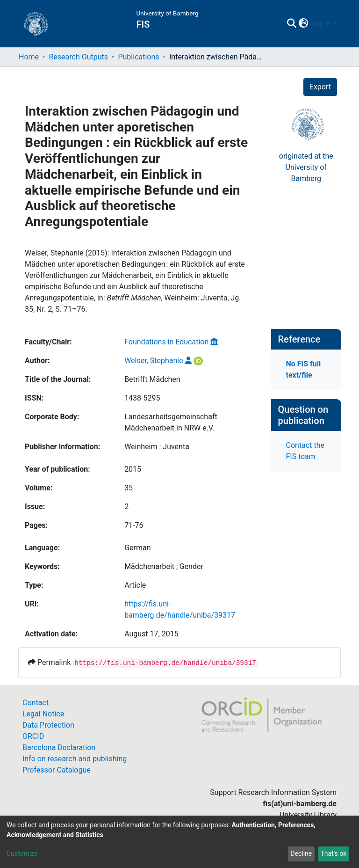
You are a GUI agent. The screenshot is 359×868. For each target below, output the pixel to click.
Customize (22, 853)
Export (320, 87)
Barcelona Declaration (59, 748)
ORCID (33, 736)
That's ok (333, 853)
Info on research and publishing (75, 759)
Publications (138, 57)
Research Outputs (78, 57)
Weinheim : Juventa (157, 447)
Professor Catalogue (57, 770)
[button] (303, 24)
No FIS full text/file (304, 369)
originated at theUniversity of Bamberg (306, 167)
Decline (301, 853)
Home (29, 57)
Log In (320, 24)
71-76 (134, 525)
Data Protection (48, 725)
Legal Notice (43, 714)
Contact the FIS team (305, 451)
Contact (36, 703)
